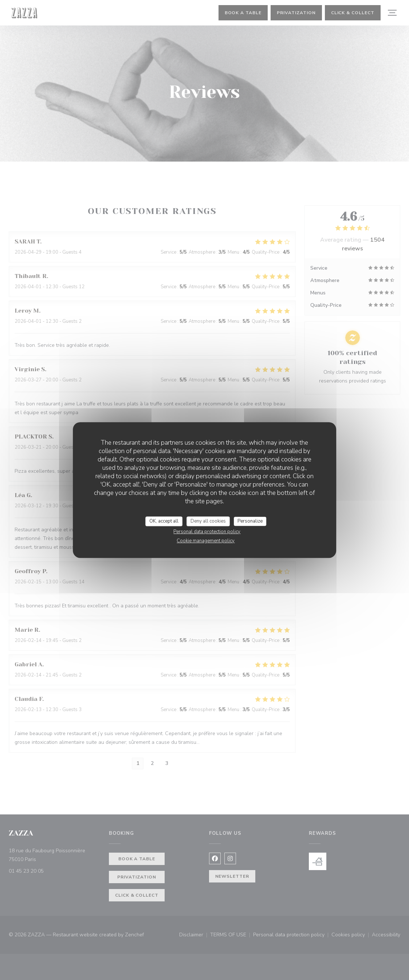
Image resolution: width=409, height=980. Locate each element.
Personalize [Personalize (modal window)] (250, 521)
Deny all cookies (208, 521)
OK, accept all (164, 521)
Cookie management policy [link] (206, 541)
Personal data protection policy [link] (207, 532)
